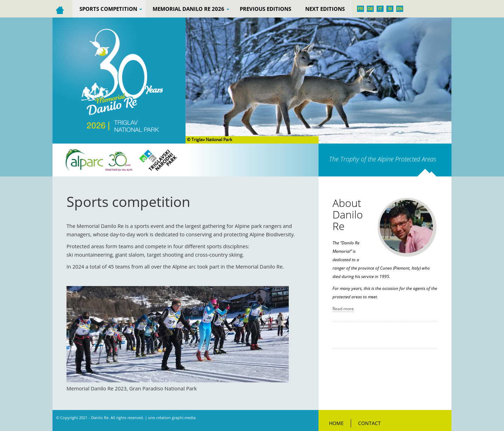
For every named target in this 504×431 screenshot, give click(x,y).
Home (336, 423)
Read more (343, 309)
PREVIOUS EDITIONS (265, 9)
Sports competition (111, 9)
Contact (369, 423)
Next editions (325, 9)
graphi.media (184, 418)
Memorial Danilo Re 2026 (191, 9)
